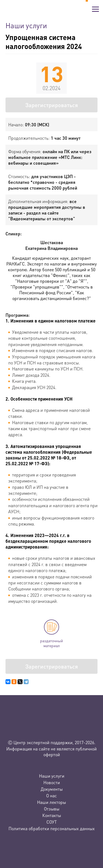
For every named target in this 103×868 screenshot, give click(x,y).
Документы (52, 789)
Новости (52, 782)
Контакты (52, 815)
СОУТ (52, 822)
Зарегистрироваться (52, 105)
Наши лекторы (51, 802)
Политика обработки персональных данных (52, 828)
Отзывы (52, 809)
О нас (51, 796)
